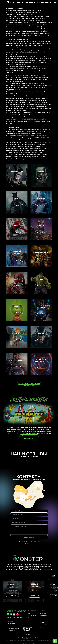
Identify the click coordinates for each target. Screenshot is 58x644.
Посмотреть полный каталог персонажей (29, 383)
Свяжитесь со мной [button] (29, 386)
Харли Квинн (41, 198)
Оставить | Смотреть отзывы (29, 460)
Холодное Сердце (17, 252)
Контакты (30, 620)
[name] (29, 511)
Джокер (41, 171)
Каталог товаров (32, 616)
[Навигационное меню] (55, 3)
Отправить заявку (29, 537)
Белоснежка (43, 627)
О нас (29, 613)
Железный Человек (41, 307)
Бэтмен (17, 198)
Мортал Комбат (41, 253)
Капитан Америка (17, 361)
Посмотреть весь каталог (41, 361)
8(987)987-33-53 (29, 544)
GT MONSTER (13, 584)
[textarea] (29, 530)
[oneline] (29, 515)
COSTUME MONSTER (35, 585)
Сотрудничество (11, 630)
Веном (41, 334)
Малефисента (17, 171)
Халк (41, 280)
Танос (41, 225)
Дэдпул (17, 280)
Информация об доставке (13, 626)
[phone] (29, 522)
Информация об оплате (13, 628)
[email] (29, 519)
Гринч (17, 307)
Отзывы (30, 618)
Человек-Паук (17, 225)
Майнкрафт (17, 334)
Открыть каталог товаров (29, 436)
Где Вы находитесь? (12, 624)
